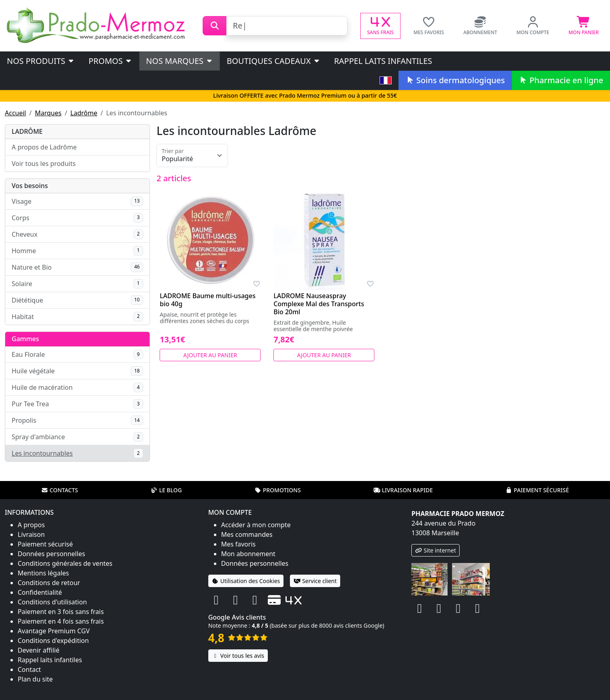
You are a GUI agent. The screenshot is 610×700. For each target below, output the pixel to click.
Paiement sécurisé (537, 490)
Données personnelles (51, 554)
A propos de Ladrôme (44, 147)
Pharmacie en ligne (561, 80)
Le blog (166, 490)
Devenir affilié (39, 650)
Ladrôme (84, 113)
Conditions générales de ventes (65, 563)
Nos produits (41, 61)
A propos (31, 525)
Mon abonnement (248, 554)
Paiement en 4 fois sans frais (61, 621)
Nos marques (180, 61)
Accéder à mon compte (256, 525)
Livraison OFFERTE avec (305, 95)
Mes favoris (238, 544)
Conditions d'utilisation (52, 602)
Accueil (15, 113)
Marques (48, 113)
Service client (315, 581)
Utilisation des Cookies (246, 581)
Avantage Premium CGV (54, 631)
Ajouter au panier (210, 355)
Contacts (60, 490)
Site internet (435, 550)
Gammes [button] (25, 339)
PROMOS (110, 61)
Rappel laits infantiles (383, 61)
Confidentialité (40, 592)
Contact (29, 669)
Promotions (278, 490)
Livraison (31, 534)
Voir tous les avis (238, 656)
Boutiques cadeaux (274, 61)
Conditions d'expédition (53, 641)
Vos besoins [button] (30, 186)
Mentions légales (43, 573)
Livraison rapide (403, 490)
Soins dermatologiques (455, 80)
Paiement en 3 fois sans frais (61, 612)
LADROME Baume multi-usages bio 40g (207, 300)
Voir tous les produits (44, 164)
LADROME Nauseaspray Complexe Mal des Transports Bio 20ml (319, 304)
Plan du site (35, 679)
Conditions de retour (49, 583)
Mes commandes (247, 534)
